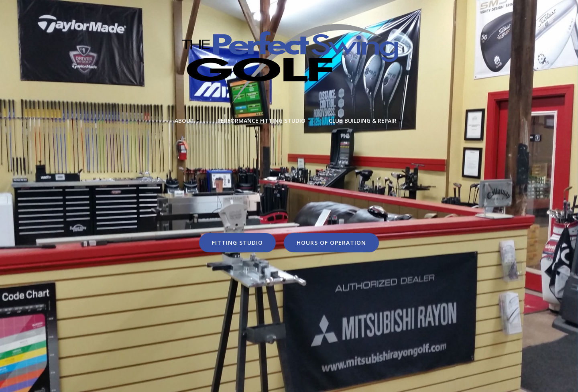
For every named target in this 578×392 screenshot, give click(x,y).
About (188, 121)
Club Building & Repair (366, 121)
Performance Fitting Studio (265, 121)
